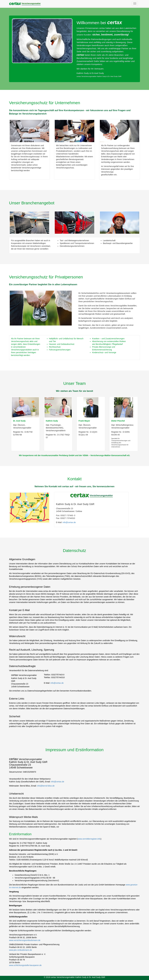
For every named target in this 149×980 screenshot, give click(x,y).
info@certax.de (69, 522)
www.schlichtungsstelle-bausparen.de (25, 965)
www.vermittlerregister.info (89, 839)
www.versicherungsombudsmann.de (25, 940)
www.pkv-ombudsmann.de (20, 950)
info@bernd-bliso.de (46, 786)
